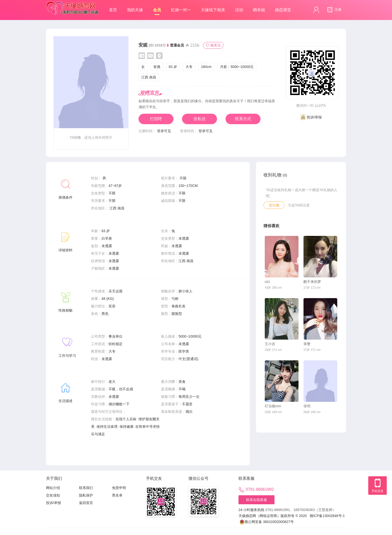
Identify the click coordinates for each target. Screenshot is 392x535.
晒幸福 (259, 10)
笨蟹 (307, 344)
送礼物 (274, 205)
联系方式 (243, 119)
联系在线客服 (256, 500)
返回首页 (86, 503)
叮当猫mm (273, 406)
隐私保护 (86, 495)
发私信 (199, 119)
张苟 (307, 406)
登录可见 (164, 131)
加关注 (213, 45)
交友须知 (53, 495)
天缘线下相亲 (213, 10)
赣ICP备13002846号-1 (327, 516)
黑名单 (117, 495)
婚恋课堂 (283, 10)
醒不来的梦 (312, 282)
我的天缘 (135, 10)
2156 (192, 45)
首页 (113, 10)
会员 (157, 11)
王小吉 (270, 344)
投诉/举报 (311, 117)
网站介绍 (53, 488)
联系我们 (86, 488)
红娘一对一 (181, 10)
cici (267, 282)
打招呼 (156, 119)
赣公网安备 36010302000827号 (267, 522)
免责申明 (119, 488)
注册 (334, 10)
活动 (239, 10)
